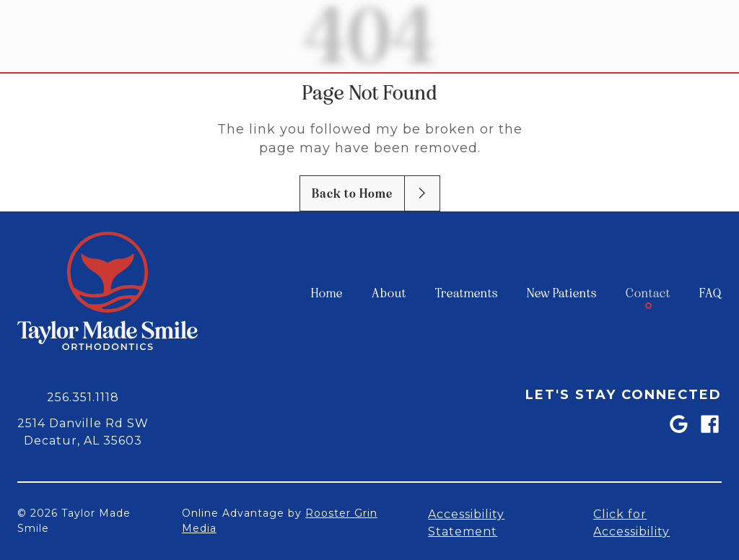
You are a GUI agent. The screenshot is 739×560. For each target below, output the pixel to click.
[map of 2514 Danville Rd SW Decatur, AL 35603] (83, 431)
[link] (678, 424)
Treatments (467, 293)
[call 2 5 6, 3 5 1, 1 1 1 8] (83, 396)
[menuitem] (327, 293)
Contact (648, 293)
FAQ (710, 293)
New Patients (562, 293)
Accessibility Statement (466, 522)
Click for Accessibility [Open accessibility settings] (631, 522)
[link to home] (108, 293)
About (389, 293)
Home (327, 293)
